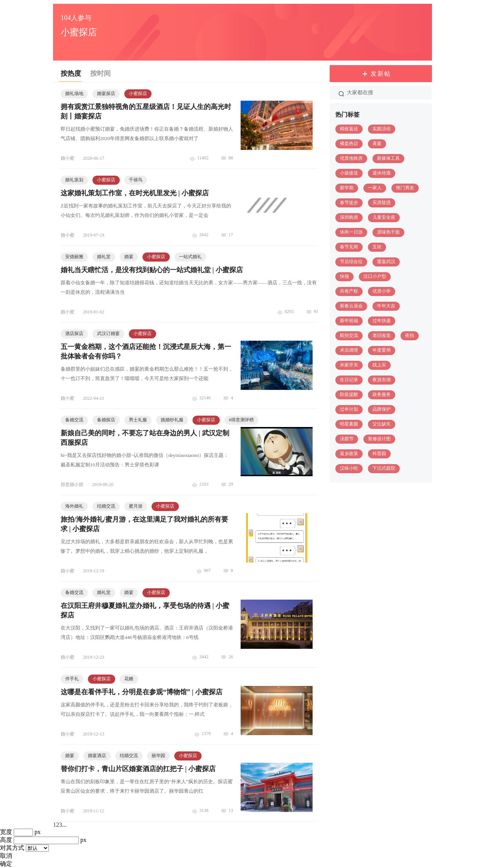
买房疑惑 (382, 203)
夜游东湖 (382, 380)
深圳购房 (349, 217)
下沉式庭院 (384, 468)
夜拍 (410, 335)
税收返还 (349, 129)
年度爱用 (382, 350)
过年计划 (349, 409)
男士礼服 (138, 420)
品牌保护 (382, 409)
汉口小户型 (375, 276)
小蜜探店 (138, 94)
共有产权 (349, 291)
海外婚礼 (74, 506)
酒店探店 (74, 333)
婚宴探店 (106, 94)
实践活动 (382, 129)
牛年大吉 (386, 306)
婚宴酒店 (97, 756)
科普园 (379, 453)
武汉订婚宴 (108, 333)
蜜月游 (136, 506)
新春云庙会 (351, 306)
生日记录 (349, 380)
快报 (344, 276)
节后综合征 (351, 262)
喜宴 (377, 143)
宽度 (6, 832)
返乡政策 (349, 453)
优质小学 (382, 291)
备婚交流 (74, 420)
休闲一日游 (351, 232)
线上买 (379, 365)
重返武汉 (386, 262)
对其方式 (12, 848)
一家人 (375, 188)
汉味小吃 (349, 468)
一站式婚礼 (190, 257)
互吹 (377, 247)
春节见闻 (349, 247)
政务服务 (382, 394)
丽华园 (158, 756)
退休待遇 (382, 173)
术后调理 (349, 350)
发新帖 (381, 74)
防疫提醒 (349, 394)
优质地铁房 (351, 158)
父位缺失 (382, 424)
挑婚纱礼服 (172, 420)
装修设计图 (379, 439)
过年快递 (382, 321)
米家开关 (349, 365)
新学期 (347, 188)
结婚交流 (106, 506)
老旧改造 (382, 335)
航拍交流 (349, 335)
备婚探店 (106, 420)
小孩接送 (349, 173)
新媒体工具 (388, 158)
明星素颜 (349, 424)
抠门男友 (405, 188)
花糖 (129, 679)
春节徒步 (349, 203)
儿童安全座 (384, 217)
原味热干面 (388, 232)
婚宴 (129, 257)
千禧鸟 (136, 180)
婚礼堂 (104, 257)
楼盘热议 (349, 143)
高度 (6, 840)
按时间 (100, 73)
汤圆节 (347, 439)
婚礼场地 (74, 94)
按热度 (71, 73)
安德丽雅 (74, 257)
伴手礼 (72, 679)
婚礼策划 (74, 180)
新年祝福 (349, 321)
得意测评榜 (241, 420)
